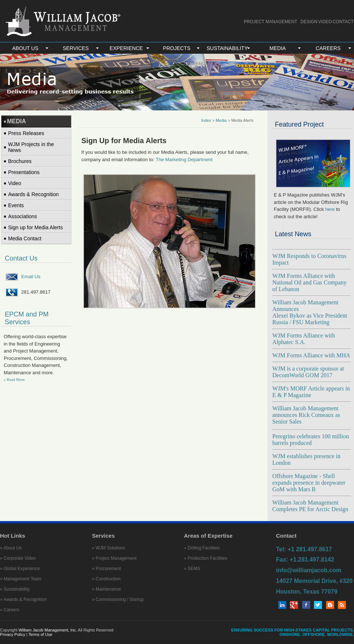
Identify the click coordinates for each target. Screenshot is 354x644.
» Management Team (21, 579)
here (330, 209)
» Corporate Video (18, 558)
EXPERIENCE (126, 48)
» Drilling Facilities (202, 548)
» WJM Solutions (109, 548)
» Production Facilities (206, 558)
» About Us (11, 548)
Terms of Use (40, 634)
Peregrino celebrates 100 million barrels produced (311, 440)
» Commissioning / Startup (118, 599)
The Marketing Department (184, 160)
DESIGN (309, 22)
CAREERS (328, 48)
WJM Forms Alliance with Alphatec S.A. (304, 339)
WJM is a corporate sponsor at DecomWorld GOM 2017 (308, 372)
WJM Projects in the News (31, 147)
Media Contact (25, 238)
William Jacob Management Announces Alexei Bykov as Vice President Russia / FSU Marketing (310, 312)
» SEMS (192, 569)
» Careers (10, 610)
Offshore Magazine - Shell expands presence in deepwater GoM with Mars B (309, 483)
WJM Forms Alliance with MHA (311, 355)
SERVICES (76, 48)
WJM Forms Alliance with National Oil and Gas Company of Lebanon (309, 282)
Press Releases (26, 133)
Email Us (31, 277)
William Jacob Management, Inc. (48, 630)
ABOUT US (25, 48)
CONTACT (343, 22)
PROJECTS (177, 48)
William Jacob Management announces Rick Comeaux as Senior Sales (306, 415)
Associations (23, 216)
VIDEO (325, 22)
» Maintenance (107, 589)
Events (16, 205)
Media (221, 120)
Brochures (20, 161)
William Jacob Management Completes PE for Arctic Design (310, 506)
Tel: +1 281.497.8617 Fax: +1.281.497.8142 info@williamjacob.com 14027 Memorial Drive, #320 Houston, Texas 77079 (314, 570)
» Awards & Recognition (23, 599)
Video (15, 183)
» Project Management (114, 558)
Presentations (24, 172)
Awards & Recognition (33, 194)
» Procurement (107, 569)
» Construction (106, 579)
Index (206, 120)
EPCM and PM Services (27, 318)
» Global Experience (20, 569)
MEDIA (277, 48)
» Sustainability (15, 589)
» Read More (14, 379)
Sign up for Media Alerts (36, 227)
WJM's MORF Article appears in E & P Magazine (311, 392)
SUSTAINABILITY (227, 48)
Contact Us (21, 258)
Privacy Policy (13, 634)
